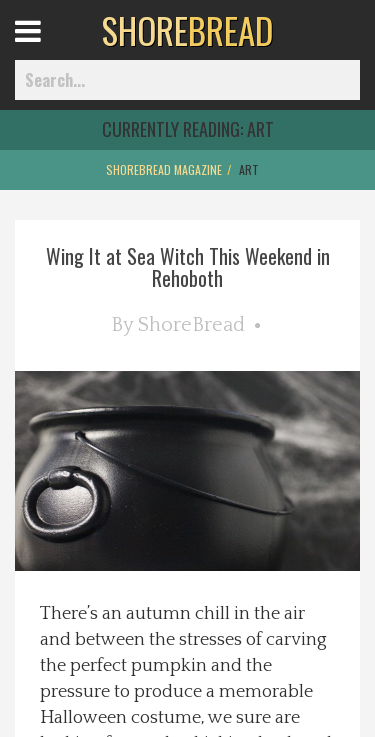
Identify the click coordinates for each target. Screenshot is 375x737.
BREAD (187, 30)
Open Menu (52, 49)
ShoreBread (191, 325)
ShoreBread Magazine (164, 169)
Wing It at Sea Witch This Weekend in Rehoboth (188, 267)
